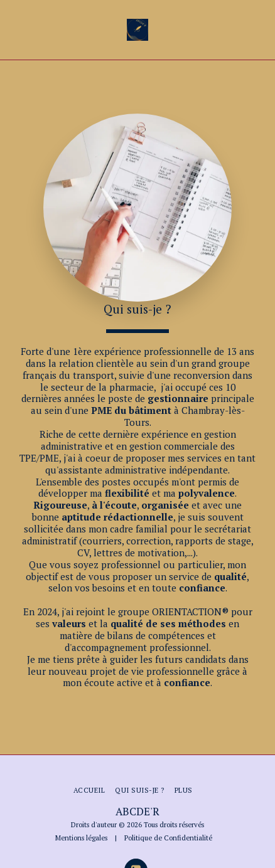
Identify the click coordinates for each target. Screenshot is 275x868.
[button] (14, 29)
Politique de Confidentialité (168, 838)
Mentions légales (81, 838)
